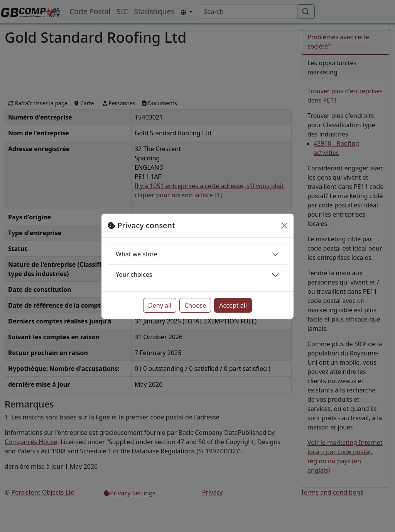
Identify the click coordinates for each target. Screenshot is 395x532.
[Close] (284, 226)
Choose (195, 305)
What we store (137, 254)
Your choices (134, 274)
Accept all (233, 305)
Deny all (160, 305)
